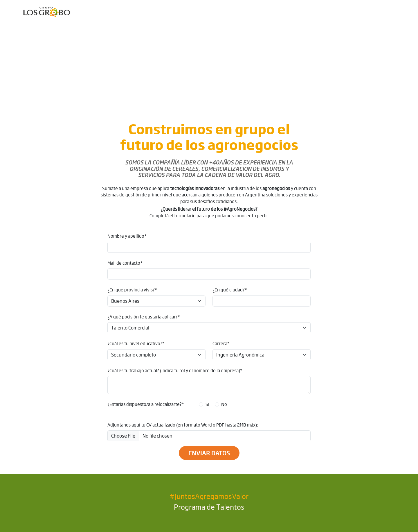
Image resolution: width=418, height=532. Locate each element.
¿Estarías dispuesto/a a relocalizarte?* (146, 404)
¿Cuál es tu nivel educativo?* (136, 343)
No (224, 404)
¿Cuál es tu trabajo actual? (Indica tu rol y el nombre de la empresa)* (175, 370)
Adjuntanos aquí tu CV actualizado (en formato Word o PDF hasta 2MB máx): (183, 425)
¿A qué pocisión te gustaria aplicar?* (144, 317)
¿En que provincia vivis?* (132, 290)
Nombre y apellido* (127, 236)
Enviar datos (209, 453)
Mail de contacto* (125, 263)
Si (207, 404)
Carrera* (221, 343)
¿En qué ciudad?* (230, 290)
